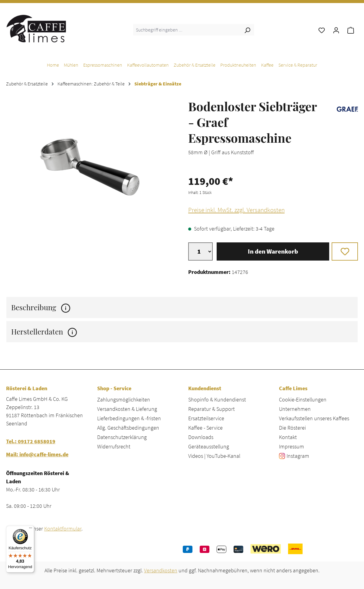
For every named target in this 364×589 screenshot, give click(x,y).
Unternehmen (295, 409)
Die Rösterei (292, 428)
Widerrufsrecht (114, 446)
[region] (91, 168)
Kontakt (288, 437)
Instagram (298, 456)
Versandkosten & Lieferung (127, 409)
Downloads (201, 437)
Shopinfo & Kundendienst (217, 399)
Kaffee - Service (205, 428)
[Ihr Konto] (336, 30)
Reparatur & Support (212, 409)
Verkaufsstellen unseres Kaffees (314, 418)
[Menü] (31, 529)
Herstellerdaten (44, 332)
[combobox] (187, 30)
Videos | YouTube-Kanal (214, 456)
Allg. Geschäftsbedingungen (128, 428)
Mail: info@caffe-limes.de (37, 454)
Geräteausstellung (209, 446)
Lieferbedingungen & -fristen (129, 418)
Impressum (292, 446)
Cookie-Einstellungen (303, 399)
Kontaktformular (63, 529)
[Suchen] (247, 30)
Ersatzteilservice (206, 418)
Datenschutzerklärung (122, 437)
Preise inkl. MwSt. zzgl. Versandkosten (236, 210)
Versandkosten (161, 570)
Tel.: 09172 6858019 (31, 441)
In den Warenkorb (273, 251)
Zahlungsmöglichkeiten (124, 399)
